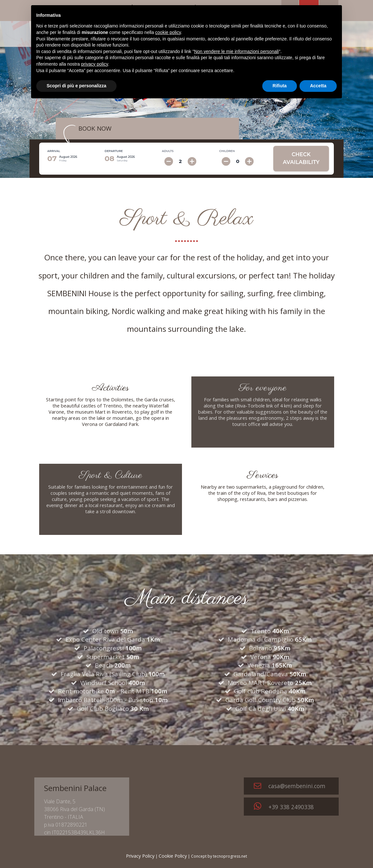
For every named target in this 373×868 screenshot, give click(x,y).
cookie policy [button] (168, 32)
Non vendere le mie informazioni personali (236, 51)
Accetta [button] (318, 86)
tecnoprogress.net (230, 856)
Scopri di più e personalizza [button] (76, 86)
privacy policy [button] (95, 64)
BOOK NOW (95, 128)
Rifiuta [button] (280, 86)
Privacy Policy (140, 856)
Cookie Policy (173, 856)
